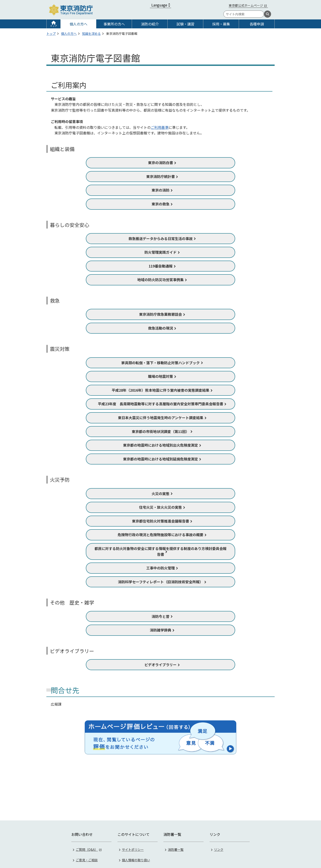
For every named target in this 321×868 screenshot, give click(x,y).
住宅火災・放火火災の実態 (160, 507)
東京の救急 (160, 204)
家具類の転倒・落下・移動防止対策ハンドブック (160, 363)
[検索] (267, 14)
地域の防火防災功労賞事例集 (160, 280)
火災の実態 (160, 494)
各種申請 (257, 24)
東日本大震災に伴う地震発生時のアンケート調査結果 (161, 418)
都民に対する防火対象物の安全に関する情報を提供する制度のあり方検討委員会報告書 (160, 551)
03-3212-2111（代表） (240, 842)
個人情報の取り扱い (136, 804)
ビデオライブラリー (160, 665)
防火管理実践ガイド (160, 252)
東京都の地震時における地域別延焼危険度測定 (160, 459)
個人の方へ (78, 24)
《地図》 (192, 842)
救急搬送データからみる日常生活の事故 (160, 238)
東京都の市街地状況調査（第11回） (160, 431)
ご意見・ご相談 (87, 804)
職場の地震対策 (160, 376)
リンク (219, 794)
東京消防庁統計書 (160, 176)
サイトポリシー (133, 794)
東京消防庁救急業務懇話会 (160, 314)
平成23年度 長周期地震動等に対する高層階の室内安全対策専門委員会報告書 (160, 404)
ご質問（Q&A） (87, 794)
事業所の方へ (114, 24)
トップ (53, 26)
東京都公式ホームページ (246, 5)
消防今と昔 (160, 616)
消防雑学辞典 (160, 630)
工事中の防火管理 (160, 568)
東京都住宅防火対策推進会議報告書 (160, 521)
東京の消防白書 (160, 163)
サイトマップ (131, 825)
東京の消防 (160, 190)
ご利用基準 (160, 127)
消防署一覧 (176, 794)
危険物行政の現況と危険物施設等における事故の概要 (160, 535)
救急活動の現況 (160, 328)
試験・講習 (185, 24)
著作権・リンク (133, 815)
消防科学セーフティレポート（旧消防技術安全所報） (160, 582)
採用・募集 (221, 24)
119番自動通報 (161, 266)
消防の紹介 (150, 24)
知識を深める (91, 33)
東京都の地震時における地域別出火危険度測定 (160, 445)
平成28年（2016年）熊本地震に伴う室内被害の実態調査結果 (160, 390)
